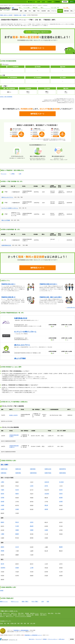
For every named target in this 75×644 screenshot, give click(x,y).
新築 (26, 11)
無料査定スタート (38, 48)
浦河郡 (46, 509)
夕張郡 (2, 505)
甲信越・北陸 (13, 623)
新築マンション (4, 601)
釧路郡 (17, 534)
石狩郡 (2, 498)
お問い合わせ (62, 639)
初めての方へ (32, 639)
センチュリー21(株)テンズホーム (10, 208)
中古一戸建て (35, 601)
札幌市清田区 (63, 473)
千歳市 (2, 490)
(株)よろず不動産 (6, 220)
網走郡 (32, 526)
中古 (30, 11)
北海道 (24, 15)
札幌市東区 (33, 469)
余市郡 (61, 501)
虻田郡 (61, 498)
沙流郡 (17, 509)
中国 (28, 623)
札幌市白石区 (48, 469)
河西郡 (32, 530)
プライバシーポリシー (53, 639)
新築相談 (37, 615)
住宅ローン (2, 616)
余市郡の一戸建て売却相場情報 (6, 97)
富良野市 (3, 568)
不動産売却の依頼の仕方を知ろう (48, 284)
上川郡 (32, 568)
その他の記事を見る (71, 307)
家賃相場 (27, 613)
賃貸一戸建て (21, 613)
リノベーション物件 (7, 615)
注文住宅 (44, 11)
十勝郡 (2, 534)
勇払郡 (46, 505)
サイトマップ (39, 639)
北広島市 (47, 494)
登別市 (2, 494)
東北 (5, 623)
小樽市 (2, 482)
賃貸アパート (14, 613)
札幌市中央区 (4, 469)
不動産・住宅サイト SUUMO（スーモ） (9, 611)
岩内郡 (2, 501)
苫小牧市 (61, 482)
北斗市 (17, 547)
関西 (22, 623)
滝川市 (17, 490)
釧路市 (2, 522)
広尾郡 (46, 530)
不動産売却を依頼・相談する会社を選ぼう (51, 297)
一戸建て (13, 174)
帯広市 (17, 522)
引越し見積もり (43, 615)
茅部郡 (2, 551)
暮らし (72, 11)
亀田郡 (61, 547)
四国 (25, 623)
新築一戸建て (25, 601)
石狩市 (61, 494)
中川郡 (17, 526)
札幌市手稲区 (48, 473)
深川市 (61, 490)
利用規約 (45, 639)
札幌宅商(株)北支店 (6, 245)
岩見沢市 (47, 482)
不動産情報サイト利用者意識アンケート (33, 635)
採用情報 (72, 639)
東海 (18, 623)
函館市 (2, 547)
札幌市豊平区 (63, 469)
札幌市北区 (18, 469)
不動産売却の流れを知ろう (8, 284)
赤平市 (46, 486)
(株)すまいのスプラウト (7, 197)
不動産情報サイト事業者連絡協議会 (21, 630)
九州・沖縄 (33, 623)
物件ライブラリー (10, 616)
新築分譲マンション (34, 613)
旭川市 (2, 564)
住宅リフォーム (21, 615)
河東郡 (17, 530)
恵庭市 (17, 494)
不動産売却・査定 (18, 15)
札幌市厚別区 (33, 473)
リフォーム (54, 11)
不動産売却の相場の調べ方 (8, 297)
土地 (48, 11)
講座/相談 (66, 11)
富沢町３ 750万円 (13, 415)
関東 (8, 623)
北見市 (32, 522)
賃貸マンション (6, 613)
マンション (4, 174)
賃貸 (21, 11)
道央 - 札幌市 (4, 465)
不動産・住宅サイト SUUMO (6, 15)
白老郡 (2, 509)
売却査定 (60, 11)
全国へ (13, 8)
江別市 (32, 486)
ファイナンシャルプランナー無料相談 (23, 616)
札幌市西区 (18, 473)
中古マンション (15, 601)
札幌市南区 (4, 473)
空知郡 (17, 568)
